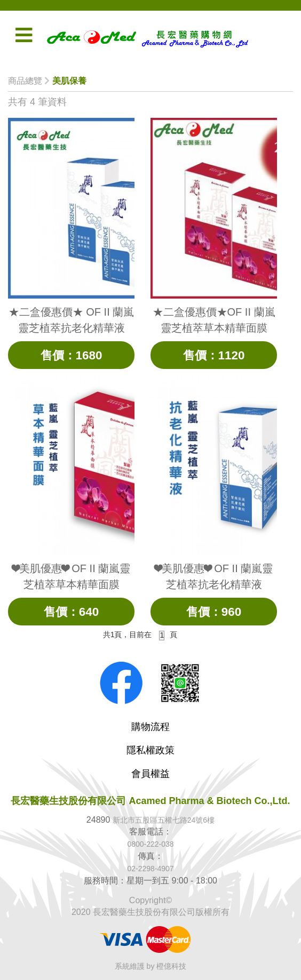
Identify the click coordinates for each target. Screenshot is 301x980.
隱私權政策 (150, 750)
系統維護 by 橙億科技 (151, 966)
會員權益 (150, 774)
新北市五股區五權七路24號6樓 (164, 820)
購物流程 (150, 727)
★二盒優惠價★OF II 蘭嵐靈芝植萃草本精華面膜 (214, 320)
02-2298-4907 (150, 869)
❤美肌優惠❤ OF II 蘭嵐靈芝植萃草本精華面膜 (72, 576)
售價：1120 (214, 355)
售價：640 (71, 611)
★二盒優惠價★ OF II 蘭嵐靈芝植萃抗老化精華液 (72, 320)
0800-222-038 (150, 844)
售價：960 (213, 611)
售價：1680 (71, 355)
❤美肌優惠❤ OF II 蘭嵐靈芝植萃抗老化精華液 (214, 576)
